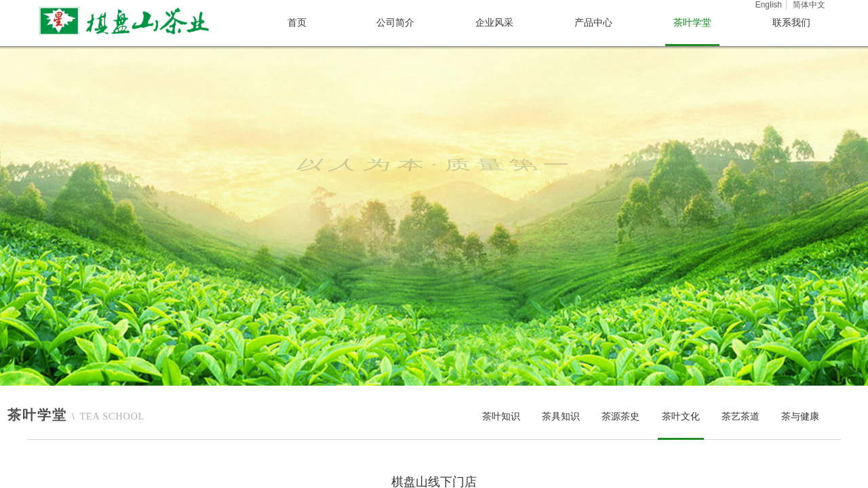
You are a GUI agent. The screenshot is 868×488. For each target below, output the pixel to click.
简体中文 (809, 5)
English (769, 5)
